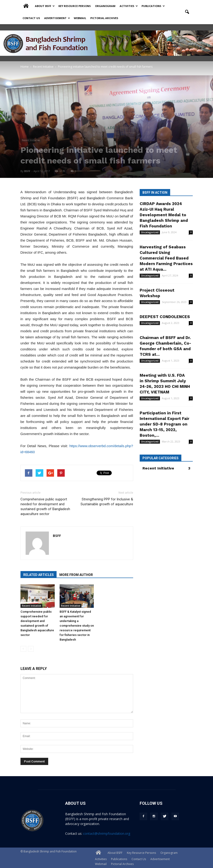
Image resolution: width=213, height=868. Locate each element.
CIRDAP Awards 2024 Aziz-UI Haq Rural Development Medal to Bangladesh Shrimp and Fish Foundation (164, 215)
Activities (129, 6)
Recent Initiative (31, 140)
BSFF (27, 171)
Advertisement (57, 18)
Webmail (80, 18)
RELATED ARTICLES (39, 575)
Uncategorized (150, 232)
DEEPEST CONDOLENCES (165, 317)
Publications (153, 6)
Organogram (105, 6)
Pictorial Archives (104, 18)
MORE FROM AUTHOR (76, 575)
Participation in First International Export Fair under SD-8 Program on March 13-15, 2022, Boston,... (164, 424)
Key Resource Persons (75, 6)
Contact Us (31, 18)
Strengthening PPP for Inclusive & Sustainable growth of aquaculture (107, 502)
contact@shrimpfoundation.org (107, 833)
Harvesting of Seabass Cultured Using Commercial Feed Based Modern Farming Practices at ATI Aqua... (166, 258)
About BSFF (45, 6)
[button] (187, 12)
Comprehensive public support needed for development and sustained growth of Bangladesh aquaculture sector (45, 507)
